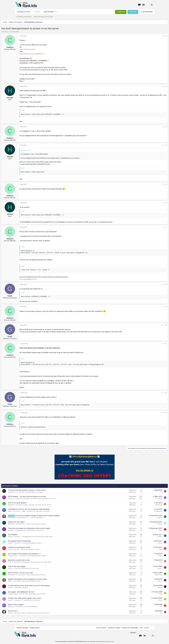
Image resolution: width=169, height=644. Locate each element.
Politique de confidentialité (129, 628)
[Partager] (149, 36)
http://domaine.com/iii (42, 49)
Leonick (146, 543)
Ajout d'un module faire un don (33, 560)
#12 (151, 393)
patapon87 (25, 505)
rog (147, 492)
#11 (151, 344)
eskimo (146, 556)
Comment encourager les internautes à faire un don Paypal (43, 528)
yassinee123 (26, 492)
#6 (152, 203)
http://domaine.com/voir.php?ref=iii (46, 54)
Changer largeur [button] (36, 628)
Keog (24, 549)
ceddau (25, 568)
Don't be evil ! (27, 611)
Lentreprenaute (27, 556)
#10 (151, 325)
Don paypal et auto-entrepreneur (34, 541)
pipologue (25, 607)
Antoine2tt (25, 524)
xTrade (146, 594)
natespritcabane (27, 594)
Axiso (146, 530)
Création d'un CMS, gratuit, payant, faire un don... (39, 598)
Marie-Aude (145, 505)
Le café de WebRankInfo (51, 518)
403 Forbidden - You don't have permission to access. (41, 497)
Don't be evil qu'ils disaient (31, 503)
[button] (58, 12)
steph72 (25, 543)
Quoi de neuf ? (51, 12)
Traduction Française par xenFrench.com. (102, 642)
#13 (151, 413)
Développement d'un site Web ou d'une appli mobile (52, 537)
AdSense (40, 588)
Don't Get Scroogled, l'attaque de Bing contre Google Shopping (52, 516)
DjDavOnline (26, 575)
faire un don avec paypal (31, 566)
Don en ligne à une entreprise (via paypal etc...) (39, 554)
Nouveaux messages (25, 17)
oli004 (24, 581)
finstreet (146, 524)
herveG (24, 499)
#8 (152, 284)
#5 (152, 184)
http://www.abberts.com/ (43, 279)
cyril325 (25, 537)
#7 (152, 227)
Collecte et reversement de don (33, 547)
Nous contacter (100, 628)
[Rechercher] (145, 12)
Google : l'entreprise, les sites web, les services (52, 505)
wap (147, 613)
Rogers (24, 511)
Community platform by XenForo (72, 642)
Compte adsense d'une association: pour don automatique (43, 586)
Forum (38, 12)
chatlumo (20, 32)
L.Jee (24, 562)
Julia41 (24, 600)
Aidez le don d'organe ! (30, 605)
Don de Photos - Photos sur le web (35, 573)
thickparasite (144, 511)
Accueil (146, 628)
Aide (140, 628)
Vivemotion (145, 499)
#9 (152, 307)
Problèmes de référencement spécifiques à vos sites (54, 499)
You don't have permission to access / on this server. (41, 490)
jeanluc (146, 568)
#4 (152, 145)
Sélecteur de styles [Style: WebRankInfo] (23, 628)
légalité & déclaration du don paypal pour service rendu (42, 579)
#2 (152, 86)
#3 (152, 127)
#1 (152, 36)
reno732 (146, 581)
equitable (25, 530)
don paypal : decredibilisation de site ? (36, 592)
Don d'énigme (27, 535)
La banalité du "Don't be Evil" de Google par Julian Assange (43, 509)
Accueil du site (25, 12)
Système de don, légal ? (31, 522)
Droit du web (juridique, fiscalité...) (51, 524)
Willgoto (146, 518)
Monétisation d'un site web (49, 530)
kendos (24, 613)
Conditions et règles (113, 628)
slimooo (25, 588)
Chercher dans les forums (44, 17)
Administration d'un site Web (48, 492)
